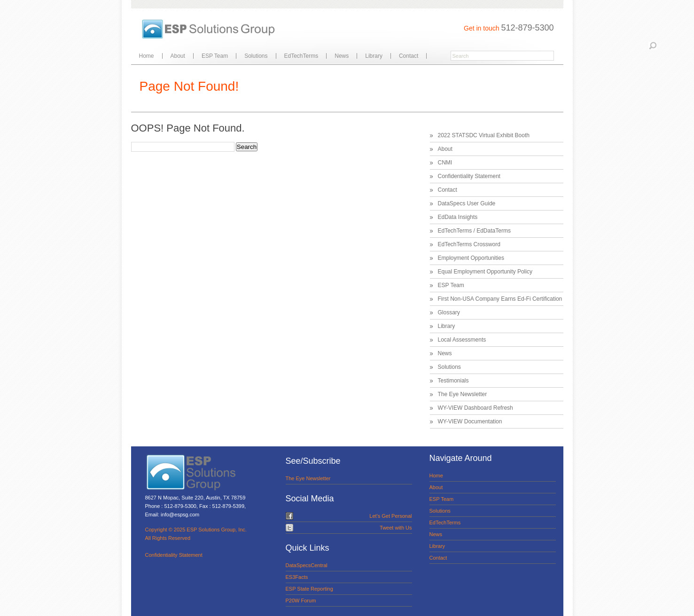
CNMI (445, 163)
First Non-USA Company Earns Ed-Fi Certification (500, 299)
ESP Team (215, 56)
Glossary (449, 312)
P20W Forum (301, 600)
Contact (409, 56)
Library (374, 56)
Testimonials (453, 381)
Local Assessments (462, 340)
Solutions (256, 56)
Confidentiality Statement (469, 176)
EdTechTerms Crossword (469, 244)
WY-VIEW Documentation (470, 421)
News (342, 56)
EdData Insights (458, 217)
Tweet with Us (396, 528)
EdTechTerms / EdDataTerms (474, 231)
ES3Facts (297, 577)
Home (147, 56)
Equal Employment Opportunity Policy (485, 272)
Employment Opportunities (471, 258)
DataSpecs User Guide (467, 203)
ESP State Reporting (309, 589)
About (178, 56)
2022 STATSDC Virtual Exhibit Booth (484, 135)
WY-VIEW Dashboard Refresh (476, 408)
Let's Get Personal (390, 516)
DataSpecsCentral (307, 565)
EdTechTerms (301, 56)
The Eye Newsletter (463, 394)
